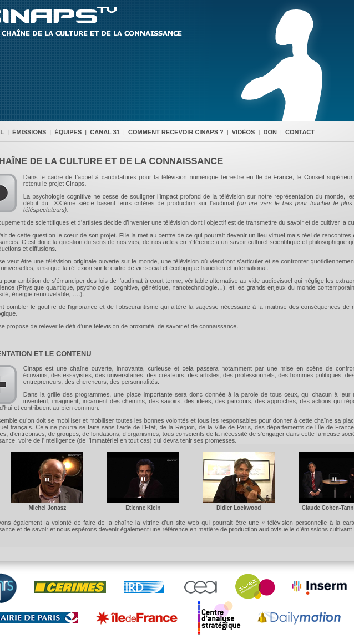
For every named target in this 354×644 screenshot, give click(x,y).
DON (270, 132)
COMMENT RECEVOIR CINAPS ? (176, 132)
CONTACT (300, 132)
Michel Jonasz (48, 508)
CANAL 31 (105, 132)
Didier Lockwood (239, 508)
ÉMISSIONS (29, 132)
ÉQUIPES (68, 132)
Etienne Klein (143, 508)
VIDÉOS (244, 132)
